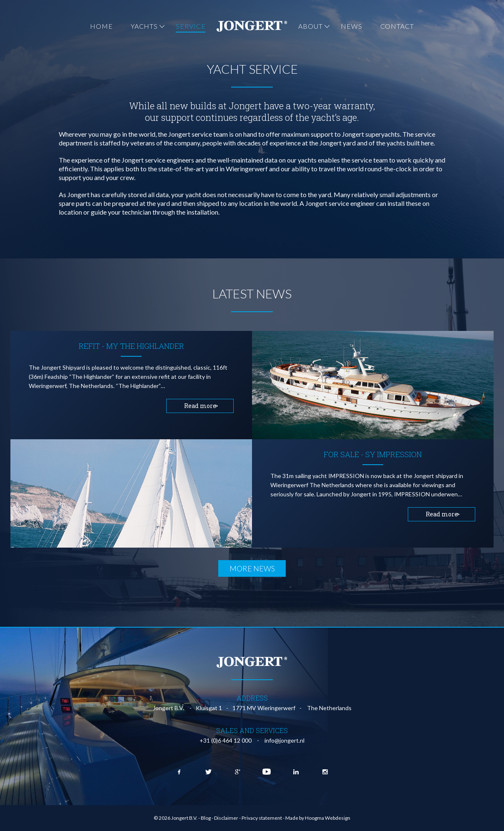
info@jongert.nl (284, 740)
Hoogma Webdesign (328, 818)
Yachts (144, 26)
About (311, 26)
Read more (200, 406)
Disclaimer (226, 818)
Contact (397, 26)
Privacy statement (262, 818)
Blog (206, 818)
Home (101, 26)
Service (191, 26)
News (352, 26)
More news (252, 568)
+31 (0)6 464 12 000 (226, 740)
